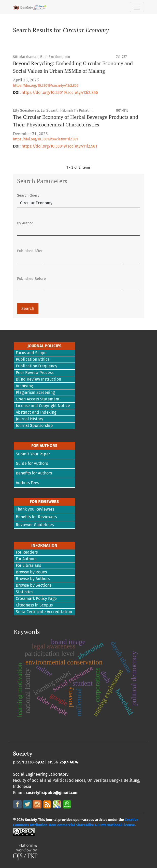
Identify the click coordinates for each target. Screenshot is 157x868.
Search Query (28, 196)
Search (28, 308)
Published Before (31, 279)
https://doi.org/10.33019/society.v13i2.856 (46, 86)
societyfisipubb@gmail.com (52, 793)
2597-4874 (69, 762)
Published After (30, 251)
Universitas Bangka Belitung (113, 780)
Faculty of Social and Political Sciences (49, 780)
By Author (25, 223)
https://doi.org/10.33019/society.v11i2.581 (45, 139)
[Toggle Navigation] (137, 7)
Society (23, 754)
